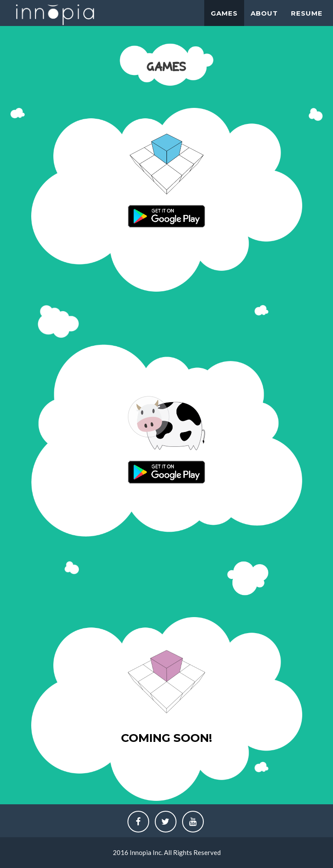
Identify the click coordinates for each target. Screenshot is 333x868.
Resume (307, 13)
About (264, 13)
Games (224, 13)
